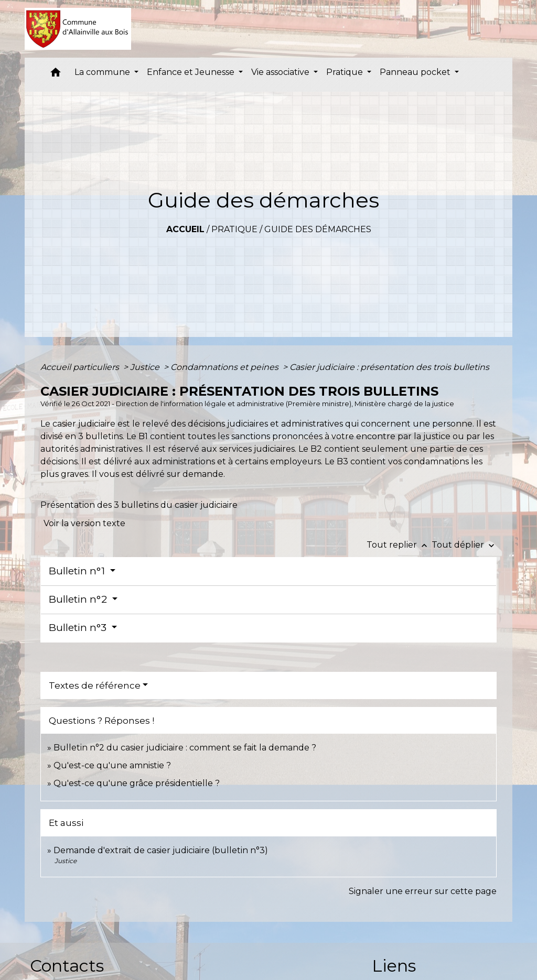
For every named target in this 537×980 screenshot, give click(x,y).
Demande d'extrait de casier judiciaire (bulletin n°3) (161, 850)
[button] (56, 75)
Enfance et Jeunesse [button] (192, 72)
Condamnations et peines (225, 367)
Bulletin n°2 (79, 599)
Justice (146, 367)
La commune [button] (103, 72)
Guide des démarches (318, 229)
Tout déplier (464, 545)
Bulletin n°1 (78, 571)
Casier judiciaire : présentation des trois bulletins (389, 367)
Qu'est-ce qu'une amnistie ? (112, 765)
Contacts (67, 966)
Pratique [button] (346, 72)
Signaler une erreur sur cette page (423, 891)
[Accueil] (78, 29)
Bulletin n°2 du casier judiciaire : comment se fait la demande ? (185, 748)
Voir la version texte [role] (84, 523)
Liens (394, 966)
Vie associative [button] (281, 72)
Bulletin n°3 (79, 628)
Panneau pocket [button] (416, 72)
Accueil (185, 229)
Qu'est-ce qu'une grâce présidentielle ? (137, 783)
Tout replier (399, 545)
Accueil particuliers (81, 367)
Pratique (234, 229)
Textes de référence (95, 685)
